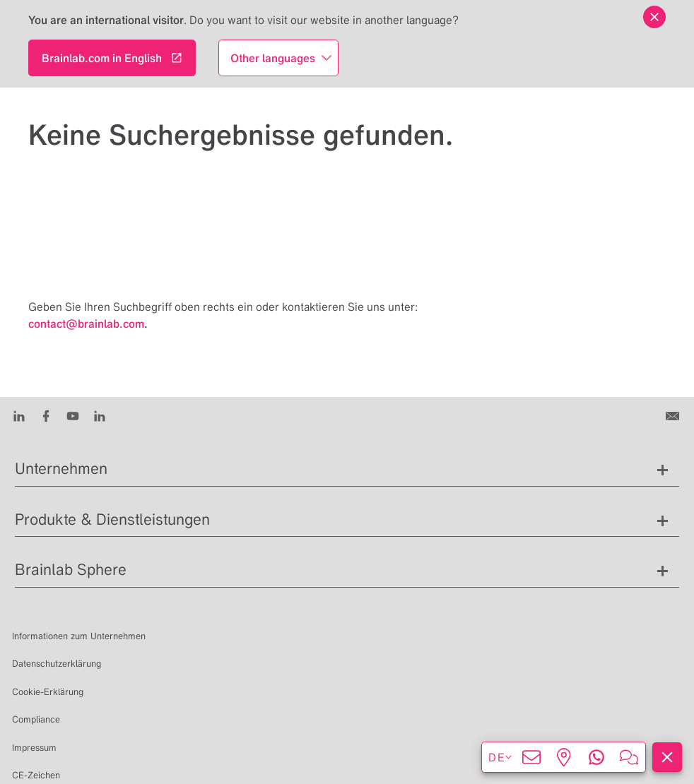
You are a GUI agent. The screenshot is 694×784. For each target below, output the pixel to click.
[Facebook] (46, 415)
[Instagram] (100, 415)
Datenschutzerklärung (57, 664)
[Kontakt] (674, 415)
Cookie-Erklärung (48, 692)
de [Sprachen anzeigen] (501, 757)
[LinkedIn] (19, 415)
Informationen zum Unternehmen (79, 636)
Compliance (36, 719)
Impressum (34, 748)
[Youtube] (73, 415)
